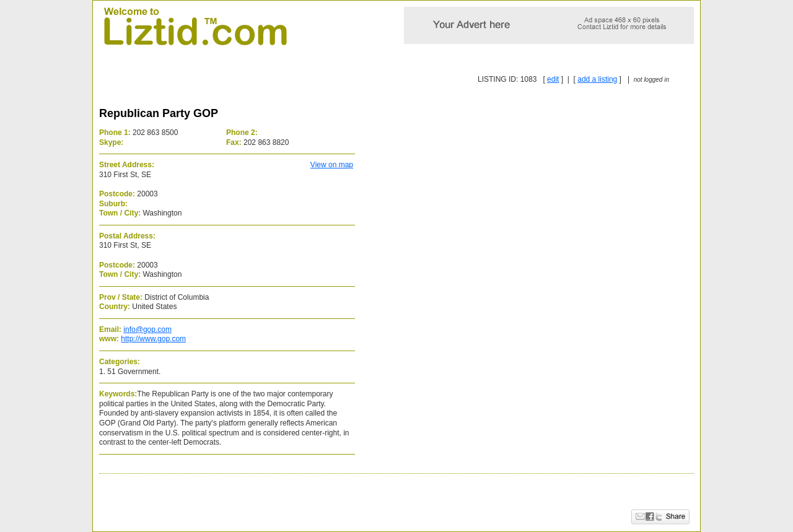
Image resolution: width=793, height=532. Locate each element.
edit (553, 79)
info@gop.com (147, 329)
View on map (332, 165)
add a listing (597, 79)
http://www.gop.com (153, 339)
